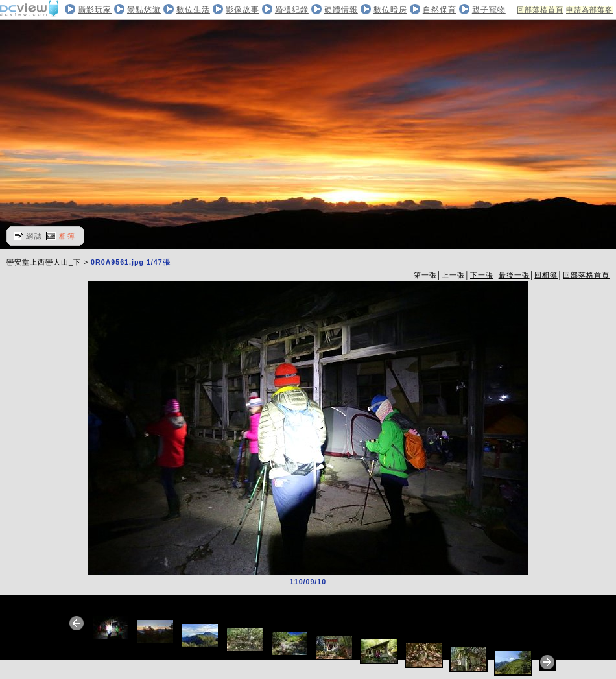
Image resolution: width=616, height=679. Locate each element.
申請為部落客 (589, 10)
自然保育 (440, 10)
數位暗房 (390, 10)
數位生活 (193, 10)
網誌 (34, 236)
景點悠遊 (144, 10)
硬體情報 (341, 10)
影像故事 (243, 10)
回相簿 (546, 275)
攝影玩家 (95, 10)
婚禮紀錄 (292, 10)
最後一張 (514, 275)
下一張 (482, 275)
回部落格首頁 (540, 10)
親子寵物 (489, 10)
